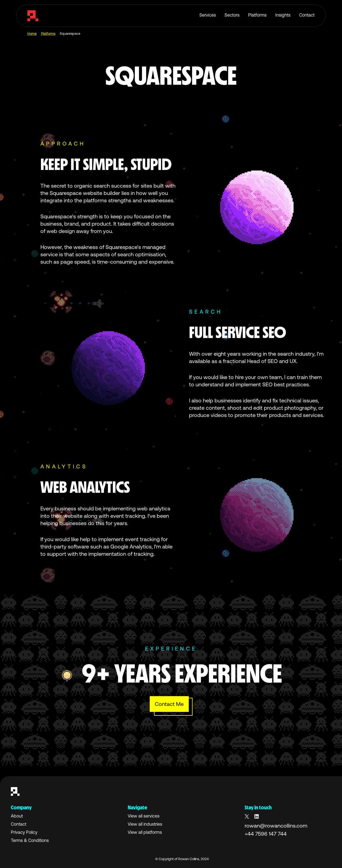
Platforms (257, 15)
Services (208, 15)
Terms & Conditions (30, 840)
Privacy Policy (24, 832)
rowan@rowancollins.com (276, 826)
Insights (283, 15)
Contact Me (169, 704)
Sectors (232, 15)
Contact (307, 15)
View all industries (145, 824)
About (17, 816)
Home (32, 34)
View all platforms (145, 832)
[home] (33, 16)
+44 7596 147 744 (266, 834)
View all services (144, 816)
